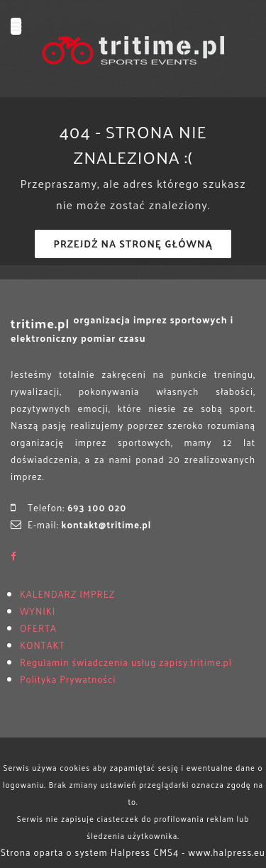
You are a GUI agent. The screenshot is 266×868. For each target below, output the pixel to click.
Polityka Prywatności (68, 679)
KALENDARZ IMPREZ (67, 594)
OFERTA (38, 628)
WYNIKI (38, 611)
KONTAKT (42, 645)
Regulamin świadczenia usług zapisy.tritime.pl (126, 662)
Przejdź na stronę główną (133, 244)
